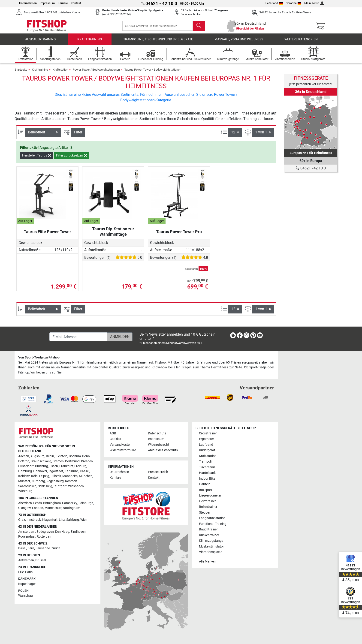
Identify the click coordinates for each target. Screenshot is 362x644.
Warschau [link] (26, 596)
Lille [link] (21, 572)
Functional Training (213, 524)
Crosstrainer (208, 433)
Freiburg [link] (80, 466)
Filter (78, 135)
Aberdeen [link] (25, 503)
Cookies (115, 439)
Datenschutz (157, 433)
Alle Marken (207, 561)
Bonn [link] (86, 456)
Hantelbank (207, 473)
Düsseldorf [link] (26, 466)
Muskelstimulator (211, 546)
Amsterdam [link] (27, 532)
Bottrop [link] (24, 461)
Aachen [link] (24, 456)
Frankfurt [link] (66, 466)
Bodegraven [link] (45, 532)
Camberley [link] (70, 503)
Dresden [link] (87, 461)
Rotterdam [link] (44, 537)
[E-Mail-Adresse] (78, 337)
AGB (113, 433)
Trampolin (206, 462)
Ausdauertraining (41, 43)
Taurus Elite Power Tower (47, 235)
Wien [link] (84, 520)
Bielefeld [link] (61, 456)
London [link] (38, 508)
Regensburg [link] (55, 481)
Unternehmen (28, 3)
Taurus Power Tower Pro (179, 235)
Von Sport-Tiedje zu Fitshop (39, 357)
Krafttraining (90, 43)
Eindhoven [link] (78, 532)
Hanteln (205, 484)
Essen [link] (54, 466)
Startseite (21, 73)
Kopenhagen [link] (27, 584)
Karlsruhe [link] (72, 471)
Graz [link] (22, 520)
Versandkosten (121, 445)
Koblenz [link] (24, 476)
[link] (311, 122)
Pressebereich (158, 472)
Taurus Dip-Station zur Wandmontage (113, 235)
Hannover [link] (40, 471)
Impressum (47, 3)
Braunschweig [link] (41, 461)
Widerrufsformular (123, 450)
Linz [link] (62, 520)
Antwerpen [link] (26, 560)
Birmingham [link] (52, 503)
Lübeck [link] (56, 476)
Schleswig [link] (45, 486)
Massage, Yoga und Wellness (239, 43)
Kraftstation (60, 73)
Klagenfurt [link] (50, 520)
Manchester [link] (53, 508)
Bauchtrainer (208, 529)
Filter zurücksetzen (72, 159)
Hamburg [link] (25, 471)
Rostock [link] (71, 481)
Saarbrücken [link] (27, 486)
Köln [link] (34, 476)
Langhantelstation (212, 518)
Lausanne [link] (43, 548)
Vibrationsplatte (211, 552)
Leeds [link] (38, 503)
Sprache (294, 3)
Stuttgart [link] (60, 486)
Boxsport (206, 490)
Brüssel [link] (41, 560)
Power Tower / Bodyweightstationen (96, 73)
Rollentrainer (208, 507)
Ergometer (207, 439)
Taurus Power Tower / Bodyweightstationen (153, 73)
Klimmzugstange (211, 541)
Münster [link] (24, 481)
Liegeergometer (210, 495)
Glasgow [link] (24, 508)
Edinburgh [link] (86, 503)
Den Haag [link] (62, 532)
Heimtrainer (207, 501)
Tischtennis (207, 467)
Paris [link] (29, 572)
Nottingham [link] (71, 508)
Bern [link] (31, 548)
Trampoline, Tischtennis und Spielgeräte (158, 43)
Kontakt (76, 3)
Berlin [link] (50, 456)
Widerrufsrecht (159, 445)
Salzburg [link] (73, 520)
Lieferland (274, 3)
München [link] (86, 476)
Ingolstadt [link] (56, 471)
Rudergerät (207, 450)
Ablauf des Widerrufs (163, 450)
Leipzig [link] (44, 476)
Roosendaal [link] (27, 537)
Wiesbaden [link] (76, 486)
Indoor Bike (207, 479)
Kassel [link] (85, 471)
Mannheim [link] (70, 476)
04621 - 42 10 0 (311, 168)
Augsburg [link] (38, 456)
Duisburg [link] (42, 466)
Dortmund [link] (72, 461)
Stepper (205, 513)
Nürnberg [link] (38, 481)
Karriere (63, 3)
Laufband (206, 445)
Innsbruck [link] (34, 520)
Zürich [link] (56, 548)
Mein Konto (314, 3)
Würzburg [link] (25, 491)
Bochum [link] (75, 456)
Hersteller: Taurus (37, 159)
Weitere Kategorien (301, 43)
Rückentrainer (209, 535)
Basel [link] (22, 548)
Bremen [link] (58, 461)
